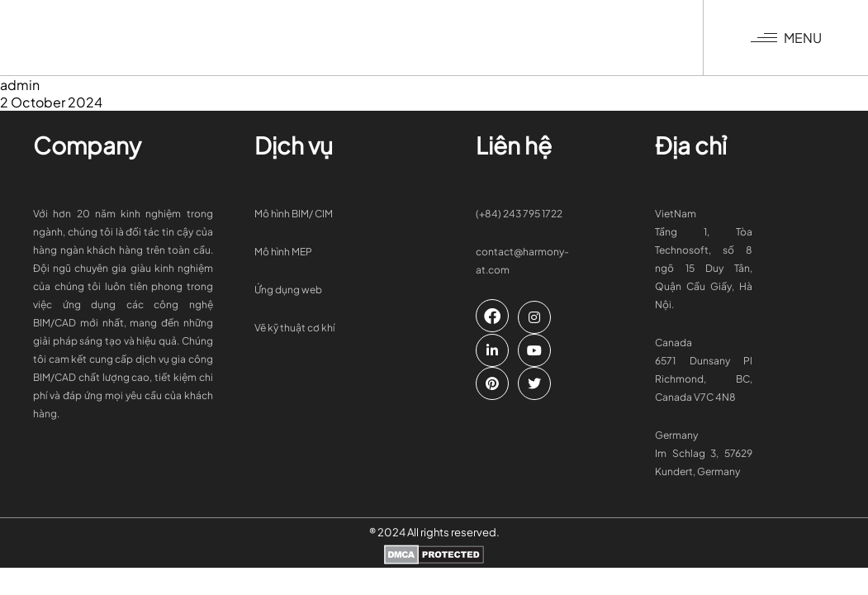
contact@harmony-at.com (522, 261)
